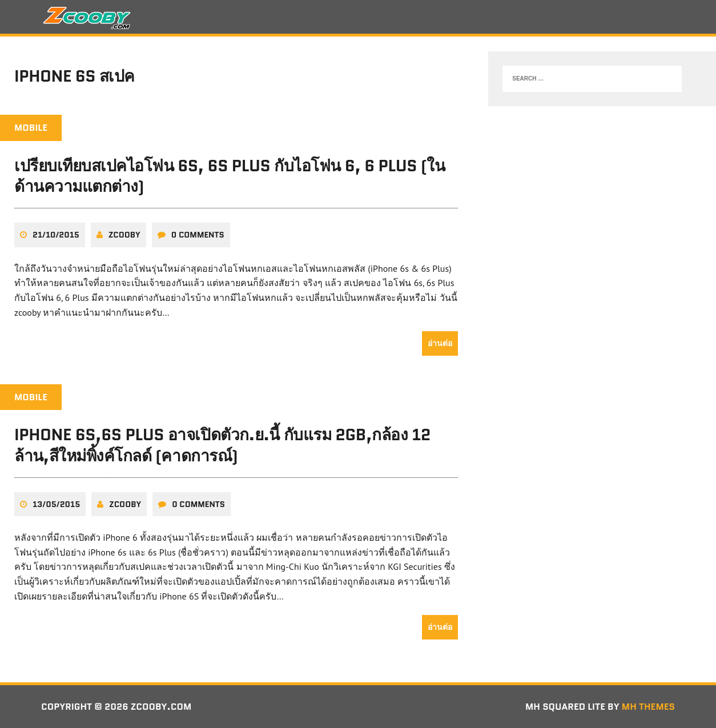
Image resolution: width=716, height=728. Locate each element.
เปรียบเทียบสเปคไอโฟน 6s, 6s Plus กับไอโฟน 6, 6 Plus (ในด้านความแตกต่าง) (230, 176)
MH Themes (648, 707)
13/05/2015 (56, 504)
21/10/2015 (56, 235)
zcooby (124, 235)
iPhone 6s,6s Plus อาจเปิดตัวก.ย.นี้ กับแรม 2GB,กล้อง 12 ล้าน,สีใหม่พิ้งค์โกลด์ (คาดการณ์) (222, 445)
